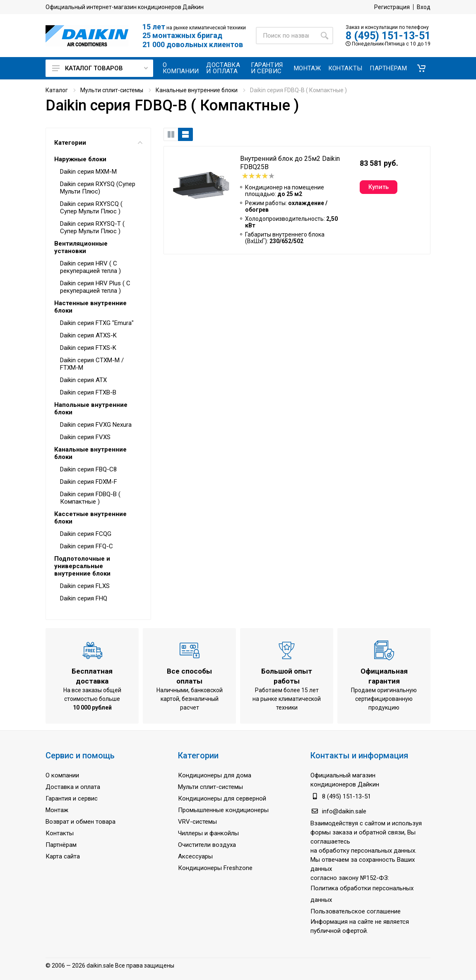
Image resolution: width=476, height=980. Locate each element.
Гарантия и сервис (72, 798)
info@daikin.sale (344, 811)
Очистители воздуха (207, 845)
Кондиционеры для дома (215, 775)
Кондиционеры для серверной (222, 798)
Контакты (60, 833)
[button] (421, 68)
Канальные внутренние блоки (197, 90)
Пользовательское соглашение (356, 911)
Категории (98, 143)
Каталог (57, 90)
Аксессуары (195, 856)
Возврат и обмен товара (81, 822)
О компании (62, 775)
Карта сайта (63, 856)
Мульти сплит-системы (112, 90)
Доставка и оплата (73, 787)
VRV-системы (197, 822)
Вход (424, 7)
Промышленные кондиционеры (223, 810)
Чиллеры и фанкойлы (208, 833)
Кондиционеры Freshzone (215, 868)
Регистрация (392, 7)
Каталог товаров (100, 68)
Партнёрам (61, 845)
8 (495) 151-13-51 (388, 36)
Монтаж (57, 810)
